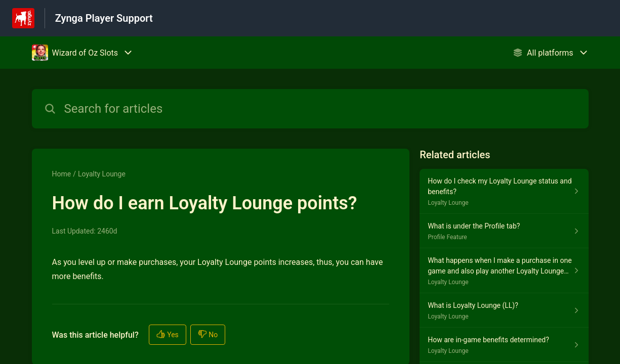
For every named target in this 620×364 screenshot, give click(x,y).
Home (62, 174)
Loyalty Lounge (102, 174)
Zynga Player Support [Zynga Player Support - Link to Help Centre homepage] (104, 18)
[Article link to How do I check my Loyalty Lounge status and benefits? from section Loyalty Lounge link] (504, 191)
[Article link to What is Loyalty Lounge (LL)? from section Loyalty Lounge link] (504, 310)
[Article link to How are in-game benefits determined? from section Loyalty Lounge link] (504, 345)
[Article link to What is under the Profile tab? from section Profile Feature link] (504, 231)
